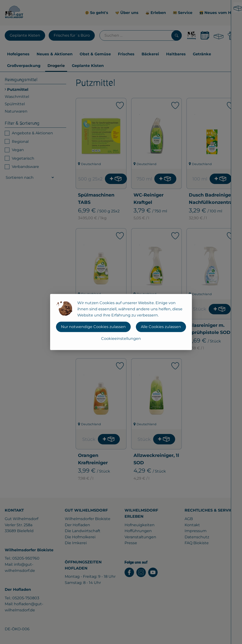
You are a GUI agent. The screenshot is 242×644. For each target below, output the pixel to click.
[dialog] (121, 322)
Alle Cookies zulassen (161, 327)
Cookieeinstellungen (121, 339)
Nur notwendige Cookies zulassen (93, 327)
